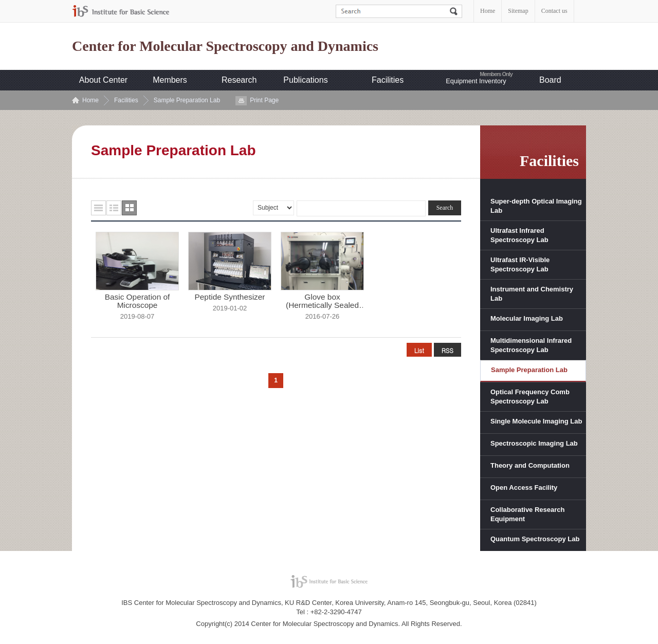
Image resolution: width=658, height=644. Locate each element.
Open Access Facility (524, 487)
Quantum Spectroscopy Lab (535, 539)
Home (488, 11)
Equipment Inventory (476, 81)
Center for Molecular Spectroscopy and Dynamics (225, 46)
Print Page (264, 100)
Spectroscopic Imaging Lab (534, 443)
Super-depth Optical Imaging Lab (536, 206)
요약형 (114, 208)
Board (550, 80)
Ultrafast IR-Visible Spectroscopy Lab (520, 264)
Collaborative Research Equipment (528, 514)
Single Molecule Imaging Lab (536, 421)
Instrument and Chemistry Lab (532, 294)
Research (239, 80)
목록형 (98, 208)
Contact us (554, 11)
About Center (103, 80)
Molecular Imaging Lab (527, 318)
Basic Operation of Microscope (138, 301)
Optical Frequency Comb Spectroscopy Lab (530, 397)
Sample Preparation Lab (187, 100)
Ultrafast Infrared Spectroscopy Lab (519, 235)
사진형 (129, 208)
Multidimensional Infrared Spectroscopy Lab (531, 345)
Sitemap (518, 11)
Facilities (388, 80)
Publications (305, 80)
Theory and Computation (530, 465)
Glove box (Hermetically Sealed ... (322, 301)
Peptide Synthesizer (230, 297)
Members (170, 80)
